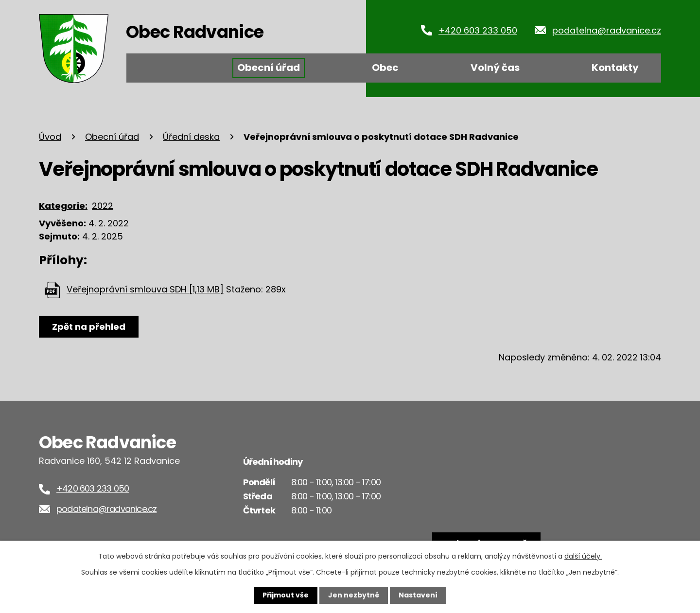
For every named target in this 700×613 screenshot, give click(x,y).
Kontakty (615, 68)
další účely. (583, 556)
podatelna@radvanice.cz (607, 30)
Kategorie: (63, 206)
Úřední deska (191, 137)
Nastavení (418, 595)
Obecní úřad (269, 68)
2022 (103, 206)
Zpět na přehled (89, 327)
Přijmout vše (286, 595)
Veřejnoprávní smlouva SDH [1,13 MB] (145, 289)
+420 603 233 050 (478, 30)
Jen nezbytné (354, 595)
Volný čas (495, 68)
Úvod (157, 68)
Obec (385, 68)
